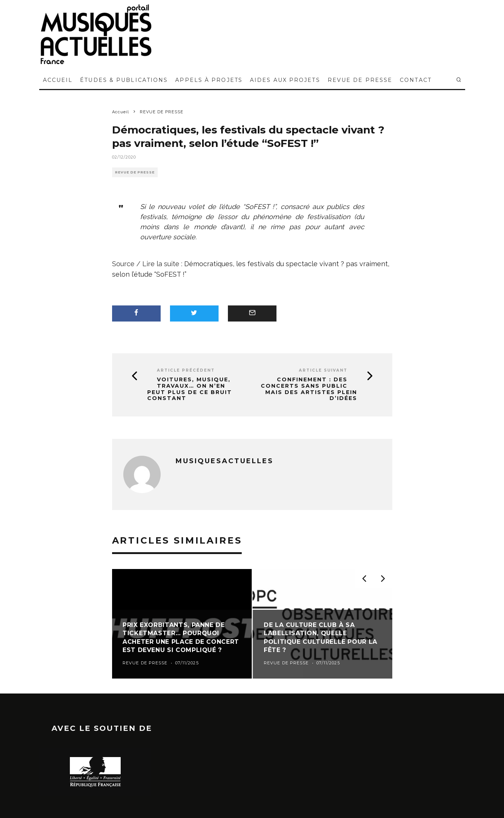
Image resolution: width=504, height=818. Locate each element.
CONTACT (416, 80)
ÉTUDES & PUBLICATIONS (124, 80)
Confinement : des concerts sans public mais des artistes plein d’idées (309, 389)
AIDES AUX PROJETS (285, 80)
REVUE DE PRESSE (360, 80)
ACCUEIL (58, 80)
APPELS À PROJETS (209, 80)
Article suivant (323, 370)
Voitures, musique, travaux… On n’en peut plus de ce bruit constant (190, 389)
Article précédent (186, 370)
